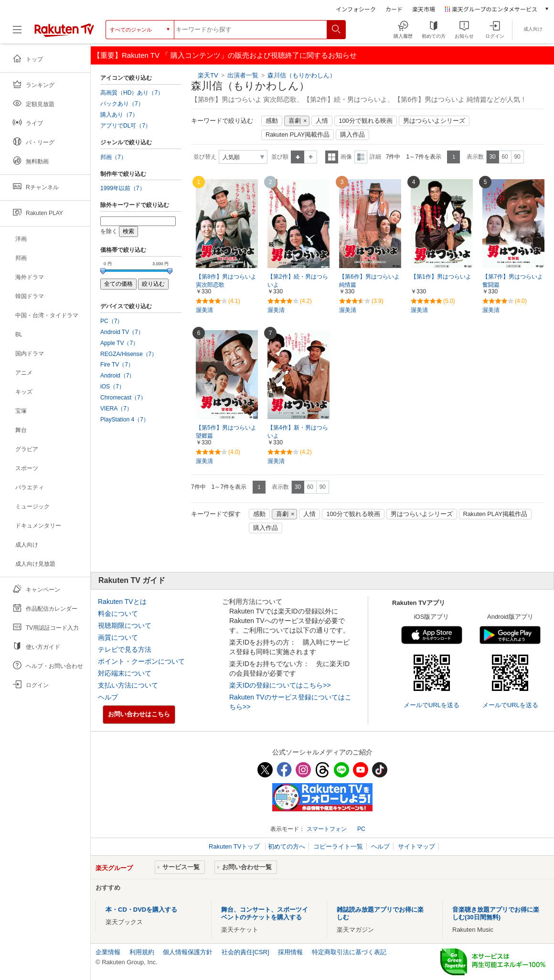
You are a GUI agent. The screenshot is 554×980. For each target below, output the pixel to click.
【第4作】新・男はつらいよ (298, 432)
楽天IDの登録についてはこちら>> (280, 685)
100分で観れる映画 (365, 121)
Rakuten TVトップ (235, 846)
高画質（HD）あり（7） (132, 93)
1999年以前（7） (123, 188)
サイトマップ (416, 846)
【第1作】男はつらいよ (441, 277)
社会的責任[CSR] (245, 952)
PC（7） (112, 321)
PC (361, 829)
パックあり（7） (122, 104)
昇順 (298, 157)
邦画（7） (113, 157)
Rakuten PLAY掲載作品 (298, 135)
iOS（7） (112, 387)
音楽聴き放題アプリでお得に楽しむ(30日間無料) (496, 913)
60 (505, 157)
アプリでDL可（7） (126, 126)
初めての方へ (287, 846)
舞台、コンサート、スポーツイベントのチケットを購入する (265, 913)
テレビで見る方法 (125, 649)
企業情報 (108, 952)
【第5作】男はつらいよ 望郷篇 (226, 432)
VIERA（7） (116, 409)
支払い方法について (128, 685)
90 (517, 157)
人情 (322, 121)
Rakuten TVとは (122, 602)
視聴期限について (125, 625)
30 (492, 157)
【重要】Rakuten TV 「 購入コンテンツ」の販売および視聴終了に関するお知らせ (225, 55)
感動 (272, 121)
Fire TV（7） (117, 365)
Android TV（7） (122, 332)
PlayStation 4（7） (125, 420)
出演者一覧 (243, 75)
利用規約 (142, 952)
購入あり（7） (119, 115)
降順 (311, 157)
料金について (118, 614)
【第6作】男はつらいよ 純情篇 (369, 281)
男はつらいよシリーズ (434, 121)
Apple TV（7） (119, 343)
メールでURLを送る (431, 705)
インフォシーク (356, 9)
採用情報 (290, 952)
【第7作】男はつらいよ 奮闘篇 (513, 281)
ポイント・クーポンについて (141, 661)
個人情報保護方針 (188, 952)
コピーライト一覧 (338, 846)
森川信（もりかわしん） (302, 75)
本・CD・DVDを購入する (141, 910)
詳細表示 (361, 157)
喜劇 (295, 121)
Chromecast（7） (123, 398)
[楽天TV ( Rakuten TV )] (64, 30)
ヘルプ (108, 697)
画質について (118, 637)
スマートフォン (327, 829)
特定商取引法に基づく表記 (349, 952)
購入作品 (352, 135)
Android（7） (117, 376)
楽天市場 (424, 9)
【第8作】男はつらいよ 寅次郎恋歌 (226, 281)
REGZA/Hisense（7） (129, 354)
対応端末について (125, 673)
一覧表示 (332, 157)
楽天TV (208, 75)
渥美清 (204, 310)
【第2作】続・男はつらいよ (298, 281)
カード (394, 9)
